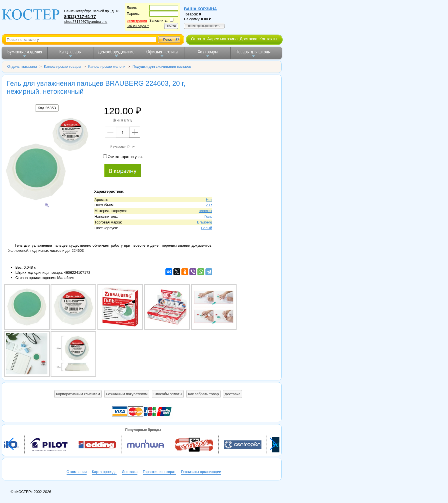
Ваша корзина (200, 9)
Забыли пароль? (138, 26)
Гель (208, 216)
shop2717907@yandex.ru (86, 22)
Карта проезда (104, 472)
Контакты (268, 39)
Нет (209, 200)
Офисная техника (162, 53)
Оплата (198, 39)
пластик (206, 211)
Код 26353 (47, 108)
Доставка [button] (232, 394)
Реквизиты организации (201, 472)
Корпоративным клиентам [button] (78, 394)
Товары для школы (253, 53)
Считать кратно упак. (123, 157)
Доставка (249, 39)
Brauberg (205, 222)
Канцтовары (70, 53)
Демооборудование (116, 53)
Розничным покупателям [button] (127, 394)
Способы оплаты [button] (168, 394)
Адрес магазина (222, 39)
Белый (206, 228)
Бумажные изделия (25, 53)
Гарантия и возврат (159, 472)
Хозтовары (208, 53)
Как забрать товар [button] (203, 394)
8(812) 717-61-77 (80, 17)
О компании (77, 472)
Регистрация (137, 21)
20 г (209, 205)
